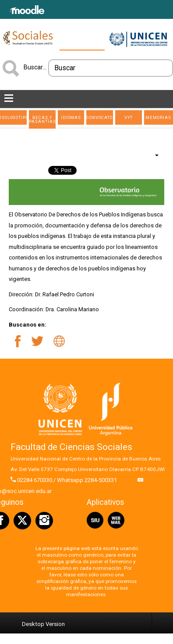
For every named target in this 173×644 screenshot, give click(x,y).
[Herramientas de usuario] (152, 155)
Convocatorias (100, 117)
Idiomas (71, 117)
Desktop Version (43, 624)
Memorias (158, 117)
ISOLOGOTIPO (13, 117)
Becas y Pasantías (42, 119)
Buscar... (35, 67)
